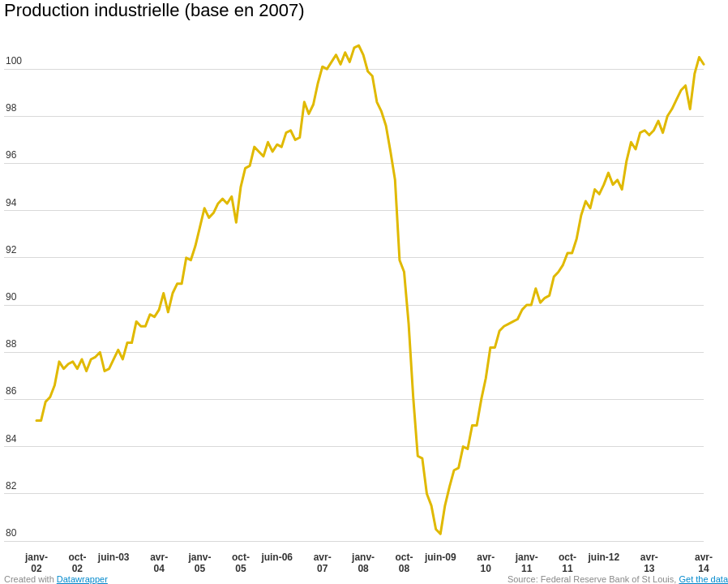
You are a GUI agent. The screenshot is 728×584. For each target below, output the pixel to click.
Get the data (703, 579)
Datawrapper (82, 579)
